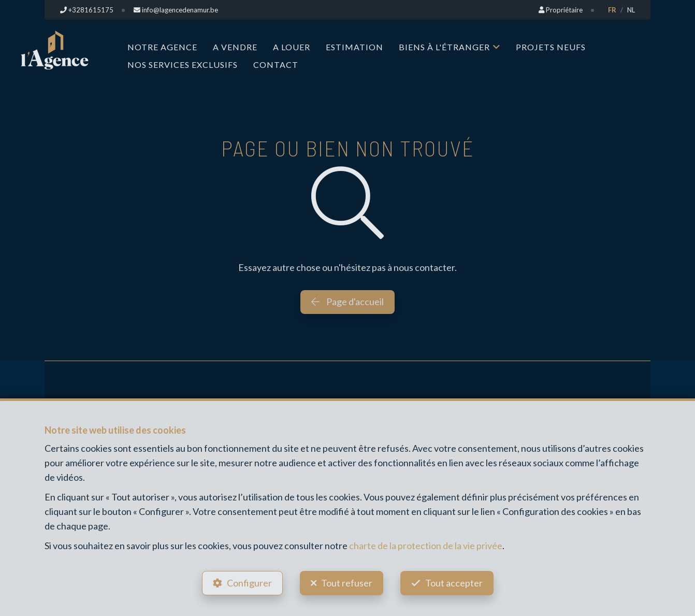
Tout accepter (454, 583)
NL (631, 10)
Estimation (354, 47)
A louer (292, 47)
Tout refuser (347, 583)
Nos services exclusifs (183, 65)
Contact (276, 65)
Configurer (249, 583)
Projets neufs (551, 47)
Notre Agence (162, 47)
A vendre (235, 47)
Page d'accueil (347, 302)
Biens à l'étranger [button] (444, 47)
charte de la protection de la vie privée (426, 546)
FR (612, 10)
